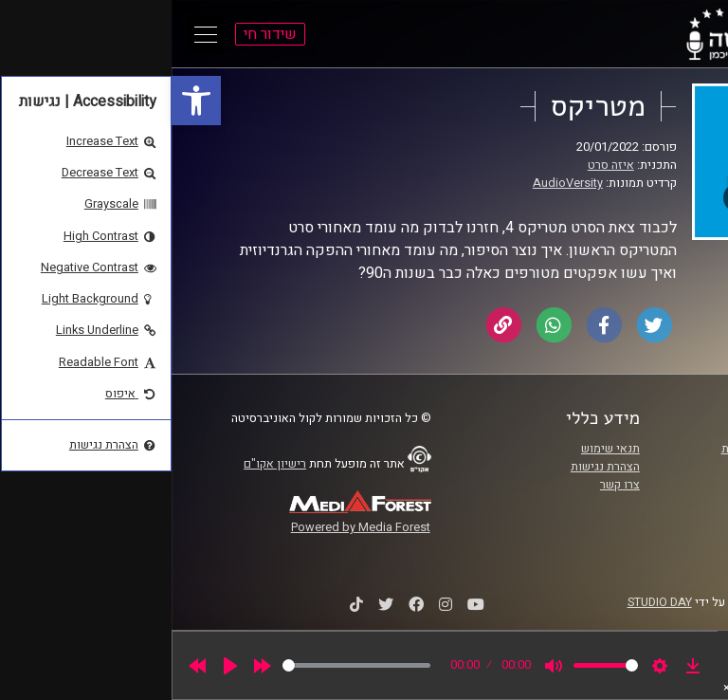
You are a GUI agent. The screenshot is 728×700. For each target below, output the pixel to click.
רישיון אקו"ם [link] (103, 464)
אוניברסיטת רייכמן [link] (630, 467)
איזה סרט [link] (439, 165)
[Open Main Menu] (34, 34)
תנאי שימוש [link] (439, 449)
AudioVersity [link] (396, 183)
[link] (25, 101)
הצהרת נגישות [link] (434, 467)
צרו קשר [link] (448, 485)
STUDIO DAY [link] (488, 602)
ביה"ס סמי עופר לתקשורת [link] (613, 449)
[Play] (59, 666)
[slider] (185, 665)
